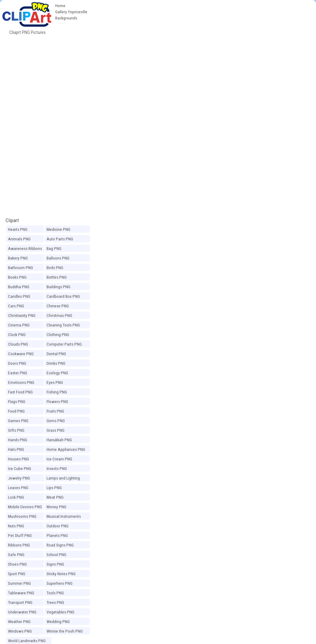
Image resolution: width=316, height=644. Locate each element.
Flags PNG (17, 401)
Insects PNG (57, 468)
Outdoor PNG (58, 526)
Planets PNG (57, 535)
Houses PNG (19, 459)
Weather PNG (19, 621)
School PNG (56, 555)
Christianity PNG (22, 315)
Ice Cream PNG (59, 459)
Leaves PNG (18, 488)
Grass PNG (56, 430)
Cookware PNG (21, 354)
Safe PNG (16, 555)
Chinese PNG (58, 306)
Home (60, 6)
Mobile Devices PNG (25, 507)
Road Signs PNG (60, 545)
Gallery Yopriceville (71, 12)
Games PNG (18, 421)
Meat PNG (55, 497)
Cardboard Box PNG (63, 296)
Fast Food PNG (20, 392)
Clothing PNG (58, 334)
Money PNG (56, 507)
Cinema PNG (19, 325)
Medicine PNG (58, 229)
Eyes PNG (55, 382)
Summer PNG (19, 583)
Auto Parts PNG (60, 239)
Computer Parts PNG (64, 344)
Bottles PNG (57, 277)
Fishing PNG (57, 392)
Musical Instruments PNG (64, 517)
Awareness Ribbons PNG (25, 249)
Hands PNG (18, 440)
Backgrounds (66, 18)
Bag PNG (54, 248)
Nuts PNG (16, 526)
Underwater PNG (22, 612)
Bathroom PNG (21, 268)
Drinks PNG (56, 363)
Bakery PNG (18, 258)
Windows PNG (20, 631)
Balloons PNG (58, 258)
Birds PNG (55, 268)
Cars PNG (16, 306)
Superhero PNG (60, 583)
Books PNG (17, 277)
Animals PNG (19, 239)
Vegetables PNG (60, 612)
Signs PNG (55, 564)
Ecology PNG (57, 373)
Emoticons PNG (21, 382)
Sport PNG (17, 574)
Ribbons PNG (19, 545)
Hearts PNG (18, 229)
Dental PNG (56, 354)
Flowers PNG (57, 401)
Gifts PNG (16, 430)
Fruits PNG (55, 411)
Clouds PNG (18, 344)
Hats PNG (16, 449)
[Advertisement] (203, 46)
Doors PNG (17, 363)
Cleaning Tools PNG (63, 325)
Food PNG (16, 411)
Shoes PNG (17, 564)
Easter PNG (18, 373)
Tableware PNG (21, 593)
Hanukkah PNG (59, 440)
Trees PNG (55, 602)
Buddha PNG (19, 287)
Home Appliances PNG (66, 449)
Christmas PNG (59, 315)
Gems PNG (56, 421)
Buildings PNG (58, 287)
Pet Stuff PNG (20, 535)
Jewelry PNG (19, 478)
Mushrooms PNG (22, 516)
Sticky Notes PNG (61, 574)
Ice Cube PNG (20, 468)
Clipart (12, 220)
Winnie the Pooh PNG (65, 631)
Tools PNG (55, 593)
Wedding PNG (58, 621)
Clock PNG (17, 334)
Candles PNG (19, 296)
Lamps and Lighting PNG (63, 479)
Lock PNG (16, 497)
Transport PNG (20, 602)
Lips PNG (54, 488)
